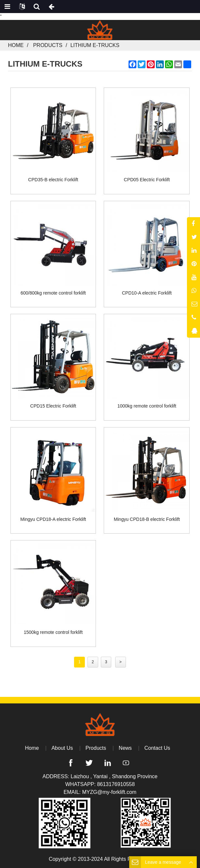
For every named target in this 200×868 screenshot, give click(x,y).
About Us (62, 748)
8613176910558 (116, 784)
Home (16, 45)
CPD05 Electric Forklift (147, 180)
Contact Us (157, 748)
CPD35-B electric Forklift (53, 180)
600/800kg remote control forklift (53, 293)
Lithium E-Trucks (95, 45)
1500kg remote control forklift (53, 632)
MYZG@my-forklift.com (109, 792)
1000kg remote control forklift (147, 406)
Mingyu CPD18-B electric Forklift (147, 519)
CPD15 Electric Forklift (53, 406)
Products (48, 45)
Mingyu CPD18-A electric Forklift (53, 519)
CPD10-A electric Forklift (147, 293)
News (125, 748)
